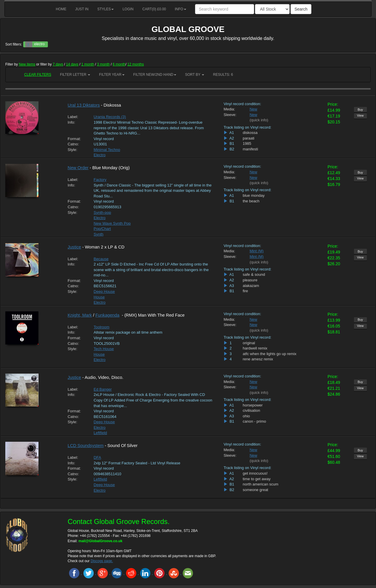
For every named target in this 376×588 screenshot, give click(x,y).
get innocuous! (255, 473)
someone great (255, 490)
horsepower (253, 405)
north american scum (260, 484)
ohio (246, 416)
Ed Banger (103, 389)
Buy (360, 110)
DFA (97, 457)
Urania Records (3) (110, 117)
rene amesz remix (258, 359)
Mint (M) (257, 251)
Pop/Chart (102, 229)
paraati (249, 138)
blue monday (254, 195)
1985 (247, 143)
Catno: (73, 144)
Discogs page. (102, 561)
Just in (82, 9)
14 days (72, 64)
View (360, 115)
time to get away (257, 479)
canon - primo (254, 421)
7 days (58, 64)
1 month (88, 64)
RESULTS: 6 (223, 75)
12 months (136, 64)
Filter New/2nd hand (155, 75)
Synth (99, 234)
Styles (105, 9)
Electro (100, 155)
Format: (74, 139)
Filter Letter (75, 75)
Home (61, 9)
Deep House (104, 292)
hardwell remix (255, 348)
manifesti (250, 149)
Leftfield (100, 433)
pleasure (250, 280)
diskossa (250, 133)
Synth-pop (102, 212)
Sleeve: (230, 115)
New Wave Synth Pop (112, 223)
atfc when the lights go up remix (270, 354)
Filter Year (112, 75)
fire (245, 291)
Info (181, 9)
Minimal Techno (107, 150)
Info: (71, 122)
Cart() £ (154, 9)
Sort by (195, 75)
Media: (229, 109)
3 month (103, 64)
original (249, 343)
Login (128, 9)
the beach (251, 201)
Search (301, 9)
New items (27, 64)
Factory (100, 180)
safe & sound (254, 274)
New (254, 109)
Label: (73, 117)
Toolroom (101, 327)
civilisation (251, 410)
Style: (72, 150)
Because (101, 259)
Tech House (104, 349)
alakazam (251, 286)
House (99, 297)
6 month (119, 64)
